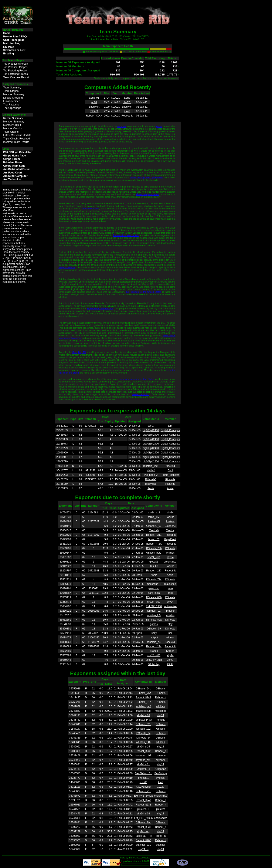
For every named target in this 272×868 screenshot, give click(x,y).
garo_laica (154, 593)
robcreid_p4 (154, 642)
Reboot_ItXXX (94, 116)
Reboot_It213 (154, 571)
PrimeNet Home (13, 162)
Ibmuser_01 (154, 611)
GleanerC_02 (154, 526)
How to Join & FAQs (15, 37)
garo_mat (154, 588)
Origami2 (161, 769)
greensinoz (170, 562)
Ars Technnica (12, 179)
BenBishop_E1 (143, 773)
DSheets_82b (143, 724)
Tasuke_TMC (154, 517)
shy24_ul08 (143, 715)
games (159, 126)
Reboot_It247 (143, 800)
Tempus (161, 720)
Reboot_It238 (143, 827)
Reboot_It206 (143, 840)
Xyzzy (161, 787)
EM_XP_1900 (154, 606)
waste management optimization (147, 178)
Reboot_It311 (154, 535)
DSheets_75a (143, 693)
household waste (91, 209)
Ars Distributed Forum (17, 169)
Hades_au (161, 836)
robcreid (170, 466)
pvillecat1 (143, 778)
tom (170, 426)
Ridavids (170, 479)
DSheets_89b (143, 823)
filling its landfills (67, 267)
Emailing (8, 54)
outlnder (161, 845)
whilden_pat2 (154, 553)
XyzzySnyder (143, 787)
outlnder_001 (143, 845)
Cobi (170, 470)
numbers (122, 126)
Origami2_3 (143, 769)
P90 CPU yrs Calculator (17, 152)
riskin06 (94, 111)
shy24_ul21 (143, 764)
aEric (127, 98)
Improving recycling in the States (137, 379)
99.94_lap (154, 664)
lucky (154, 633)
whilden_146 (143, 742)
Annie (151, 488)
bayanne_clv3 (143, 760)
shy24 (170, 513)
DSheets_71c (154, 580)
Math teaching (12, 43)
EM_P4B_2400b (143, 818)
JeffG (170, 660)
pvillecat (161, 778)
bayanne (161, 756)
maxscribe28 (143, 711)
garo (170, 588)
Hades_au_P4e (143, 836)
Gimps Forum (11, 159)
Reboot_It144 (143, 698)
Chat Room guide (14, 40)
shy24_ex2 (154, 513)
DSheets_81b (143, 702)
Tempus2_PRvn (143, 720)
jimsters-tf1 (154, 521)
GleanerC (170, 526)
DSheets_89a (154, 620)
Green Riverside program (100, 308)
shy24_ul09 (154, 602)
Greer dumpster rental (148, 194)
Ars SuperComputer (15, 176)
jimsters (170, 521)
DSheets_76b (154, 548)
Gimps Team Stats (14, 166)
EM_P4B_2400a (143, 796)
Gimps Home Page (14, 156)
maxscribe (170, 584)
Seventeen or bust (14, 50)
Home (7, 33)
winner (170, 638)
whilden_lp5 (154, 615)
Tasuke (170, 517)
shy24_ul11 (154, 557)
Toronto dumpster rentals (126, 235)
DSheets (170, 548)
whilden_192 (143, 729)
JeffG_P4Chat (154, 660)
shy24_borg (143, 831)
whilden (170, 553)
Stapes (154, 651)
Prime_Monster (170, 475)
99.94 (170, 664)
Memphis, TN (79, 352)
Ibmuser (170, 611)
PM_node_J (151, 475)
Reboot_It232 (143, 751)
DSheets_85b (154, 597)
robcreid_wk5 (151, 466)
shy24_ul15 (143, 747)
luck (170, 633)
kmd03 (143, 782)
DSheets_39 (154, 629)
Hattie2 (151, 470)
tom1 (151, 426)
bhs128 (127, 102)
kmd (161, 782)
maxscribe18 (154, 584)
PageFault (170, 539)
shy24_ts (143, 849)
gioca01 (154, 562)
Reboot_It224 (154, 646)
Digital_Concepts (170, 430)
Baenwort (94, 107)
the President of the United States (143, 292)
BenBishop (161, 773)
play (170, 624)
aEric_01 (94, 98)
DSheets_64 (143, 733)
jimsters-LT (143, 809)
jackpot (154, 638)
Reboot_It (127, 116)
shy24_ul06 (154, 655)
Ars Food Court (13, 173)
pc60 (94, 102)
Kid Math (9, 47)
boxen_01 (154, 539)
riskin (127, 111)
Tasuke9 (154, 530)
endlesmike (170, 606)
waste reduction (141, 394)
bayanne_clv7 (143, 756)
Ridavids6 (151, 479)
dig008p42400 (151, 430)
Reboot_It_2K (154, 544)
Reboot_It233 (143, 805)
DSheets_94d (143, 689)
